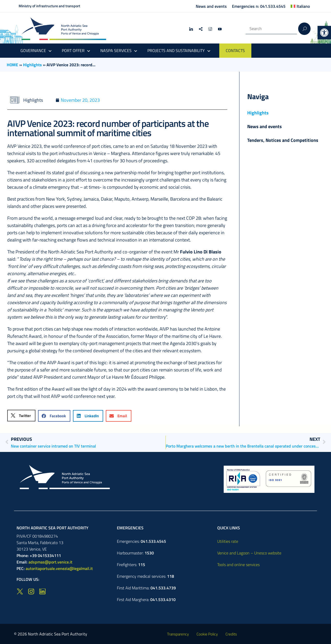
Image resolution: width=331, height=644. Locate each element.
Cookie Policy (207, 634)
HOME (12, 65)
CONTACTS (235, 50)
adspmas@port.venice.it (50, 562)
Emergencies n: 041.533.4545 (259, 6)
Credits (231, 634)
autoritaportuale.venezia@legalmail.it (59, 568)
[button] (324, 33)
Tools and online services (238, 565)
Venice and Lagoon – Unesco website (249, 553)
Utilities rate (228, 541)
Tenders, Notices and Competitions (283, 140)
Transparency (178, 634)
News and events (211, 6)
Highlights (32, 65)
